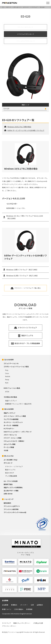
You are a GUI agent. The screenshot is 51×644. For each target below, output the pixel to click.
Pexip (7, 380)
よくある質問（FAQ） (11, 460)
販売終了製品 (8, 484)
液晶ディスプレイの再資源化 (13, 487)
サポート (9, 7)
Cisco (7, 373)
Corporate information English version (17, 614)
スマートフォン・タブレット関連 (15, 416)
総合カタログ (10, 473)
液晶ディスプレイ (11, 401)
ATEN (7, 392)
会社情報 (5, 600)
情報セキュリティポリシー (22, 623)
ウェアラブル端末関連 (11, 419)
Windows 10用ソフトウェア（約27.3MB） (22, 270)
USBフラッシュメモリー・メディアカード (18, 432)
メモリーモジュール (10, 435)
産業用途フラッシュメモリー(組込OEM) (18, 404)
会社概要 (5, 605)
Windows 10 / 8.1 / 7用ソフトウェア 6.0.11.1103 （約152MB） (25, 217)
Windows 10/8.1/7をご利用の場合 (18, 127)
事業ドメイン (7, 609)
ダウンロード (17, 7)
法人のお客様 (9, 360)
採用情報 (29, 609)
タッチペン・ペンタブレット (13, 422)
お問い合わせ (8, 494)
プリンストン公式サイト (12, 506)
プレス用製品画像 (11, 476)
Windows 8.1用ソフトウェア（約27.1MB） (23, 276)
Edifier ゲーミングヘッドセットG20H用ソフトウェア (24, 130)
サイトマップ (6, 623)
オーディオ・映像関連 (11, 425)
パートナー (24, 605)
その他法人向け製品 (10, 397)
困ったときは (9, 456)
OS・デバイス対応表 (11, 481)
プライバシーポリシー (9, 626)
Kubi (7, 383)
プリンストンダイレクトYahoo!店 (15, 512)
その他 (6, 450)
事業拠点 (14, 605)
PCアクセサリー (9, 429)
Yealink (8, 376)
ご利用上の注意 (38, 623)
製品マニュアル (10, 470)
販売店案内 (7, 503)
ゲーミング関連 (9, 447)
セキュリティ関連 (9, 444)
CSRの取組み (19, 609)
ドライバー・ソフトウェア (30, 7)
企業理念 (40, 605)
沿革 (32, 605)
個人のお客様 (9, 409)
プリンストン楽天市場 (11, 509)
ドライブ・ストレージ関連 (12, 438)
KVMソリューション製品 (12, 388)
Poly (7, 370)
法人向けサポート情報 (11, 491)
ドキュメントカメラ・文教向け (14, 441)
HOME (3, 7)
